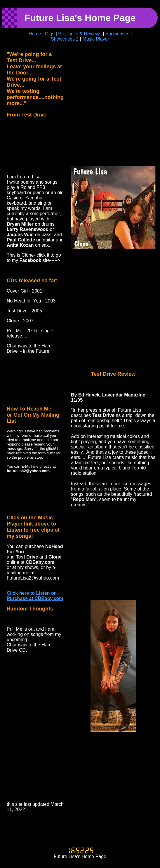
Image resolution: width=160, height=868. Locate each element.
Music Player (96, 39)
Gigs (49, 34)
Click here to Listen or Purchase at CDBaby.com (35, 596)
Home (35, 34)
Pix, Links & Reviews (80, 34)
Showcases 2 (65, 39)
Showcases (117, 34)
